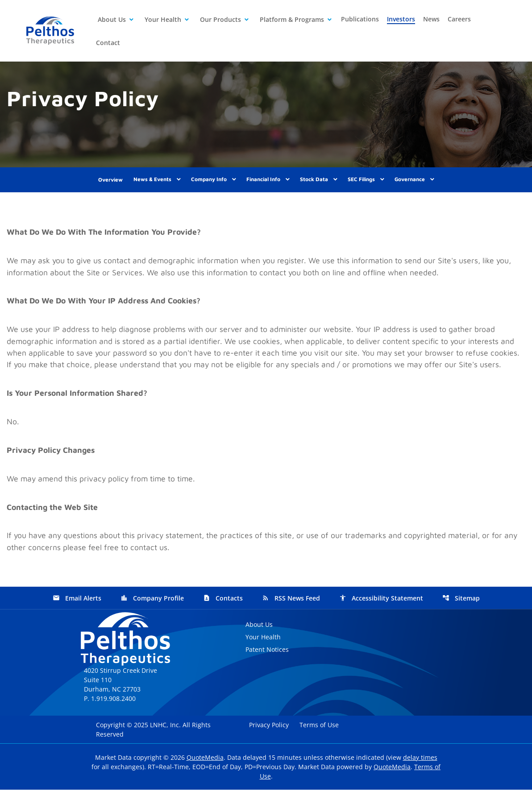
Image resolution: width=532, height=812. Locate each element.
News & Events (152, 184)
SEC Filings (361, 184)
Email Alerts (77, 621)
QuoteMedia (205, 780)
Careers (459, 19)
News (431, 19)
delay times (420, 780)
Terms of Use (320, 747)
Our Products (220, 19)
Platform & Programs (292, 19)
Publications (360, 19)
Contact (108, 43)
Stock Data (314, 184)
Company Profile (152, 621)
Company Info (209, 184)
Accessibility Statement (381, 621)
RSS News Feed (291, 621)
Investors (401, 19)
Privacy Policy (270, 747)
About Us (112, 19)
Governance (410, 184)
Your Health (163, 19)
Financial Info (263, 184)
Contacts (223, 621)
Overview (110, 184)
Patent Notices (267, 672)
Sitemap (461, 621)
